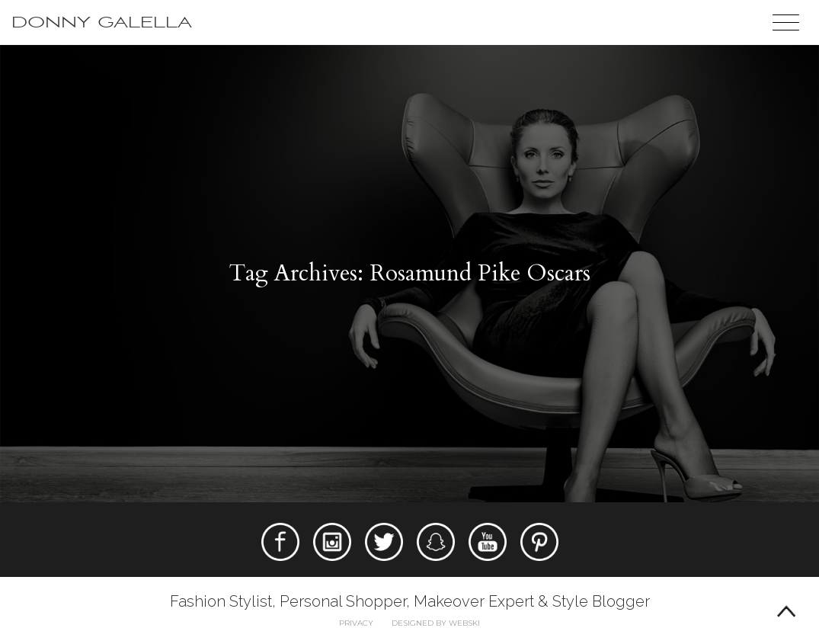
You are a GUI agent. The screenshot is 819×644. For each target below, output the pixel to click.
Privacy (356, 623)
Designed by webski (436, 623)
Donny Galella (102, 22)
